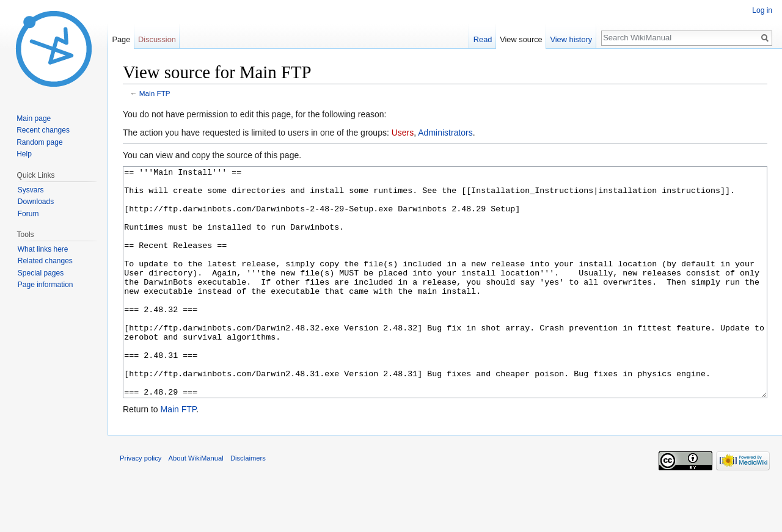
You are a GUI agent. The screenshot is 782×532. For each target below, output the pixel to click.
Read (483, 39)
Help (24, 154)
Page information (46, 285)
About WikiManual (196, 504)
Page (121, 39)
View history (571, 39)
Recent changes (43, 130)
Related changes (45, 261)
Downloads (36, 202)
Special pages (41, 273)
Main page (34, 118)
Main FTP (155, 93)
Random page (39, 142)
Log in (762, 10)
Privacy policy (141, 504)
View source (521, 39)
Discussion (157, 39)
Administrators (445, 133)
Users (403, 133)
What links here (43, 249)
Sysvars (31, 190)
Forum (28, 214)
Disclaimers (248, 504)
